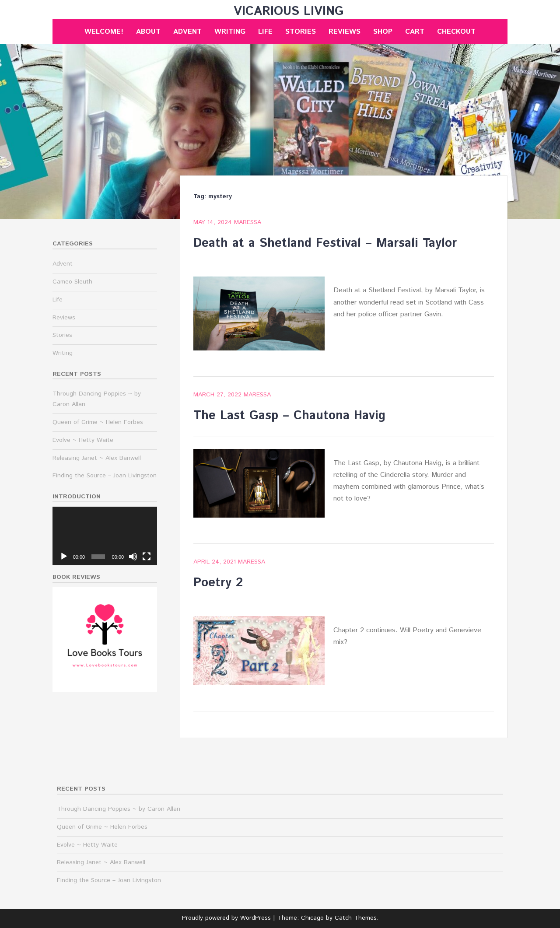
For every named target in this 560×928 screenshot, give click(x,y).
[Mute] (133, 557)
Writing (230, 32)
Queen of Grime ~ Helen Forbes (98, 422)
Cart (415, 32)
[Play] (64, 557)
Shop (383, 32)
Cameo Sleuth (72, 282)
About (148, 32)
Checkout (456, 32)
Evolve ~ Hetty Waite (83, 440)
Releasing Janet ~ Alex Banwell (97, 458)
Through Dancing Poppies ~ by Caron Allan (119, 809)
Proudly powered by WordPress (226, 918)
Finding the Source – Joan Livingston (105, 476)
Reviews (345, 32)
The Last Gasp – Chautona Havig (289, 416)
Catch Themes (356, 918)
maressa (248, 222)
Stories (301, 32)
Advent (187, 32)
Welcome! (104, 32)
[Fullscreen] (147, 557)
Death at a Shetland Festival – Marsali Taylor (325, 243)
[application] (105, 536)
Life (265, 32)
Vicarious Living (289, 11)
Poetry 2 (218, 583)
